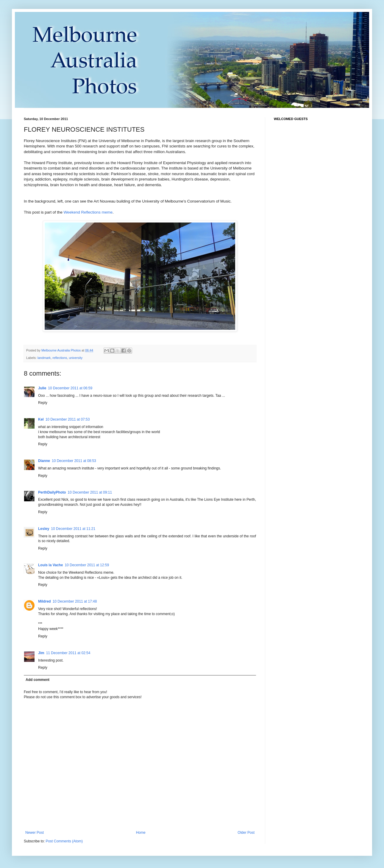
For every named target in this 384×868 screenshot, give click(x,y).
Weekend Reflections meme (88, 212)
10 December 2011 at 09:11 (90, 492)
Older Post (246, 833)
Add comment (38, 680)
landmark (44, 358)
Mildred (45, 601)
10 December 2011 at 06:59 (70, 388)
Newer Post (35, 833)
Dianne (44, 461)
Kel (41, 419)
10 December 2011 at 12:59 (87, 565)
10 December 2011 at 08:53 (74, 461)
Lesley (44, 529)
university (76, 358)
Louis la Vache (50, 565)
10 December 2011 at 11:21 (73, 529)
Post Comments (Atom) (64, 841)
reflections (60, 358)
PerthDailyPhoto (52, 492)
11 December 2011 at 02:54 (68, 653)
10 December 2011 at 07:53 (68, 419)
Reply (43, 403)
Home (141, 833)
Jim (41, 653)
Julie (42, 388)
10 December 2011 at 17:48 (75, 601)
